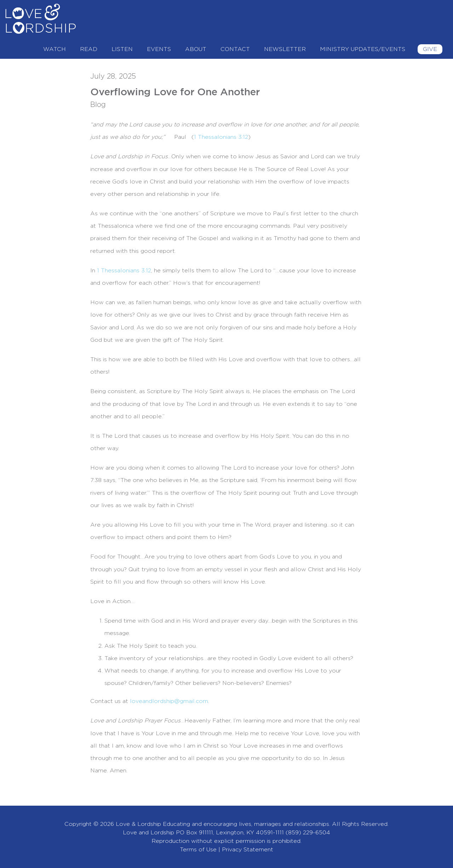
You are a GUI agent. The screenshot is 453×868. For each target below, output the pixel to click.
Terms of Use (198, 850)
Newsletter (285, 49)
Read (89, 49)
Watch (55, 49)
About (196, 49)
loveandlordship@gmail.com (169, 701)
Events (159, 49)
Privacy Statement (248, 850)
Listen (122, 49)
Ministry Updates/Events (363, 49)
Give (430, 49)
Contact (235, 49)
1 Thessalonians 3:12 (124, 271)
